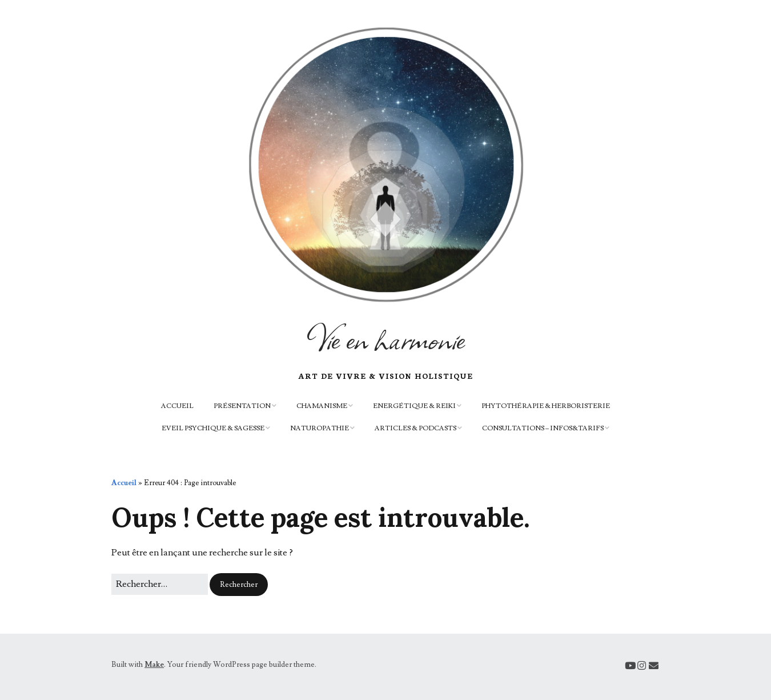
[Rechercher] (160, 585)
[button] (239, 585)
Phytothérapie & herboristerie (546, 406)
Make (154, 665)
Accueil (177, 406)
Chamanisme (322, 406)
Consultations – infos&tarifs (543, 428)
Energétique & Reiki (414, 406)
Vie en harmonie (385, 338)
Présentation (242, 406)
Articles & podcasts (415, 428)
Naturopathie (320, 428)
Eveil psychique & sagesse (213, 428)
